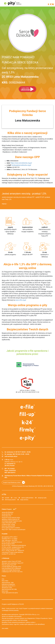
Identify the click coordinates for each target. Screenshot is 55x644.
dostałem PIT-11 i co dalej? (10, 539)
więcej (4, 204)
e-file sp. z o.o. (35, 615)
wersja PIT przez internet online (11, 518)
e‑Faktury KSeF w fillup (8, 524)
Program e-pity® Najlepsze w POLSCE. (13, 604)
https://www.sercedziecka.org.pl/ (21, 163)
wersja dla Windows (8, 512)
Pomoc (4, 576)
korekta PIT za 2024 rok (9, 554)
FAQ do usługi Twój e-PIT (9, 565)
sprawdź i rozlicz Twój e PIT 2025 (11, 561)
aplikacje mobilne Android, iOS (11, 519)
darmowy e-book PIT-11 (9, 586)
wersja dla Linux (6, 516)
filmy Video (5, 581)
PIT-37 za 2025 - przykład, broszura (12, 542)
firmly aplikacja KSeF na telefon (11, 528)
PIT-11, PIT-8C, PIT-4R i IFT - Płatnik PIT (13, 551)
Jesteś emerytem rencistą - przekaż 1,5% (24, 194)
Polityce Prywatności (42, 618)
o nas (15, 498)
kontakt (7, 498)
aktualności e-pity (7, 588)
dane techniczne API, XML (9, 589)
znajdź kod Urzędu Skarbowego (11, 570)
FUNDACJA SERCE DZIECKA (20, 62)
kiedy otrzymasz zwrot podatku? (11, 549)
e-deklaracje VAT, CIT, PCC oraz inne (12, 572)
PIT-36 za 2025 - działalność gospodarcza (14, 545)
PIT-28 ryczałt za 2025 (8, 544)
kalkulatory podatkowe (8, 584)
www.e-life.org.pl (21, 300)
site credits (5, 628)
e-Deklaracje (5, 558)
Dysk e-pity (5, 591)
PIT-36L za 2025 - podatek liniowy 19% (13, 547)
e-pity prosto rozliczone (13, 3)
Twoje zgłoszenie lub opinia (10, 593)
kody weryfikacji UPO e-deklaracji (11, 568)
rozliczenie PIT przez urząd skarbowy (13, 552)
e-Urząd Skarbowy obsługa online (11, 567)
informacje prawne (10, 500)
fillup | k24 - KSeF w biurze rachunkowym (14, 530)
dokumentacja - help (8, 583)
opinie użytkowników (27, 498)
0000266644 (13, 83)
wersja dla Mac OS (7, 514)
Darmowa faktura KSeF (8, 526)
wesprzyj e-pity (42, 498)
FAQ (3, 579)
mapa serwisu (24, 500)
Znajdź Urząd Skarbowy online (12, 483)
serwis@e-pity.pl (12, 456)
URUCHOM (25, 89)
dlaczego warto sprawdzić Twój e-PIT (13, 563)
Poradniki (5, 534)
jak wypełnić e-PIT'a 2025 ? (10, 537)
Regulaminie (31, 618)
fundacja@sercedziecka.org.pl (21, 165)
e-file (4, 494)
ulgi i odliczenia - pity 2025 (9, 540)
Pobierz (9, 509)
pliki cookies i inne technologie (19, 620)
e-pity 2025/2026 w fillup (9, 523)
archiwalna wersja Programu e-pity (12, 521)
